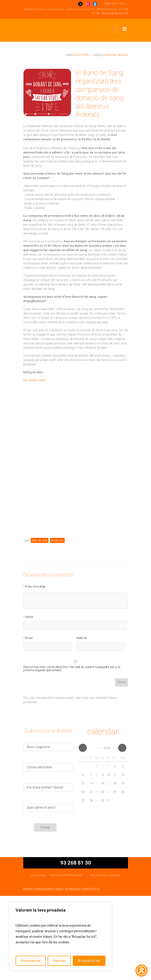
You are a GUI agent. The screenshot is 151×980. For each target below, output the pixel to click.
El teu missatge (35, 670)
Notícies (123, 55)
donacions (57, 624)
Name (29, 701)
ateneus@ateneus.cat (115, 13)
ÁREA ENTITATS (114, 4)
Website (82, 722)
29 (97, 885)
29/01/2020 (82, 55)
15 (97, 867)
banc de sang (40, 624)
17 (108, 867)
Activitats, (111, 55)
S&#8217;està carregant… (76, 505)
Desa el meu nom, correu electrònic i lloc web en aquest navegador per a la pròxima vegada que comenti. (72, 752)
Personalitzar (31, 961)
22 (97, 876)
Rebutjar (59, 961)
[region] (60, 937)
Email (29, 722)
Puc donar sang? (34, 380)
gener (103, 832)
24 (108, 876)
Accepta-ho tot (89, 961)
